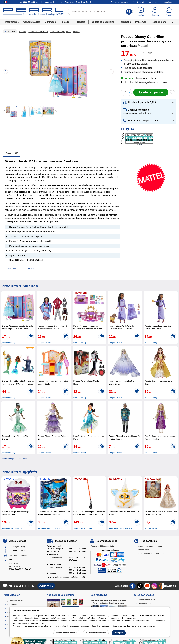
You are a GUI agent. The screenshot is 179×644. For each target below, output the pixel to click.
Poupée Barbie (151, 528)
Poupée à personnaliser (12, 528)
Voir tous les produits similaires (14, 459)
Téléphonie (125, 22)
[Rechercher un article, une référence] (100, 12)
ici (153, 626)
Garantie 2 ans (143, 550)
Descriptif (12, 153)
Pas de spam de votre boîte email (151, 553)
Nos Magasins (154, 2)
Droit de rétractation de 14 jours (150, 546)
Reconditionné (158, 22)
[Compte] (155, 12)
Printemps (141, 22)
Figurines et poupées (60, 32)
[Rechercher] (129, 12)
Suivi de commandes (120, 2)
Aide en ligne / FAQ (17, 547)
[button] (137, 82)
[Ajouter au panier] (151, 92)
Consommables (32, 22)
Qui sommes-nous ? (15, 601)
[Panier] (169, 12)
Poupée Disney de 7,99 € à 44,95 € (20, 268)
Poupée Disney (9, 342)
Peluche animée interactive (120, 528)
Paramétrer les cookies (96, 633)
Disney (76, 32)
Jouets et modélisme (103, 22)
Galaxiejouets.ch (145, 603)
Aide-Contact (138, 2)
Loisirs (66, 22)
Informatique (12, 22)
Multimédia (50, 22)
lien (134, 618)
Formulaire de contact (18, 555)
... (173, 22)
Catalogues (169, 2)
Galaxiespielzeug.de (146, 599)
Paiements (102, 546)
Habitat (81, 22)
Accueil (23, 32)
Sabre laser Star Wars (83, 528)
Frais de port (78, 2)
